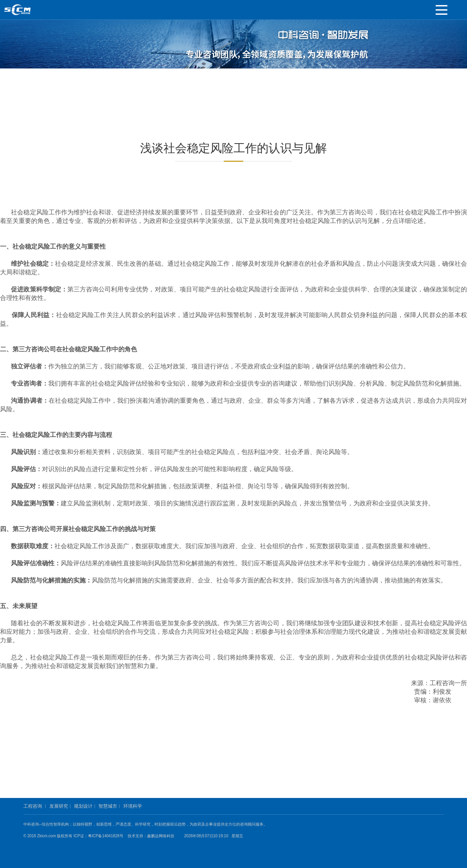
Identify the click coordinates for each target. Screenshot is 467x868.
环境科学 (133, 806)
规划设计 (83, 806)
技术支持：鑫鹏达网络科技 (151, 836)
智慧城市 (108, 806)
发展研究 (59, 806)
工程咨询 (33, 806)
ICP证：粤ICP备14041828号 (100, 836)
